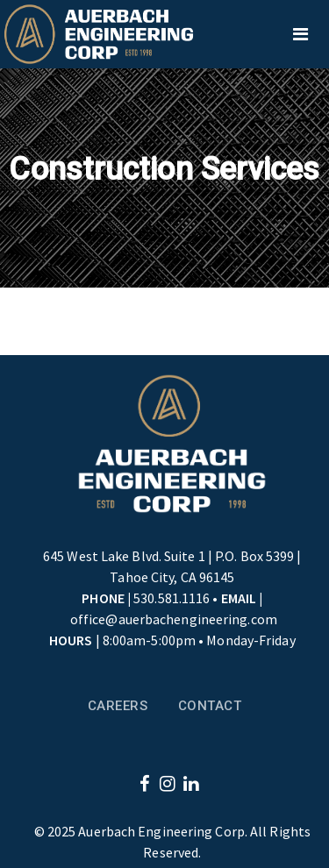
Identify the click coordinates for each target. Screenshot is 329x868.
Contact (210, 706)
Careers (118, 706)
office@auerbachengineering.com (174, 619)
